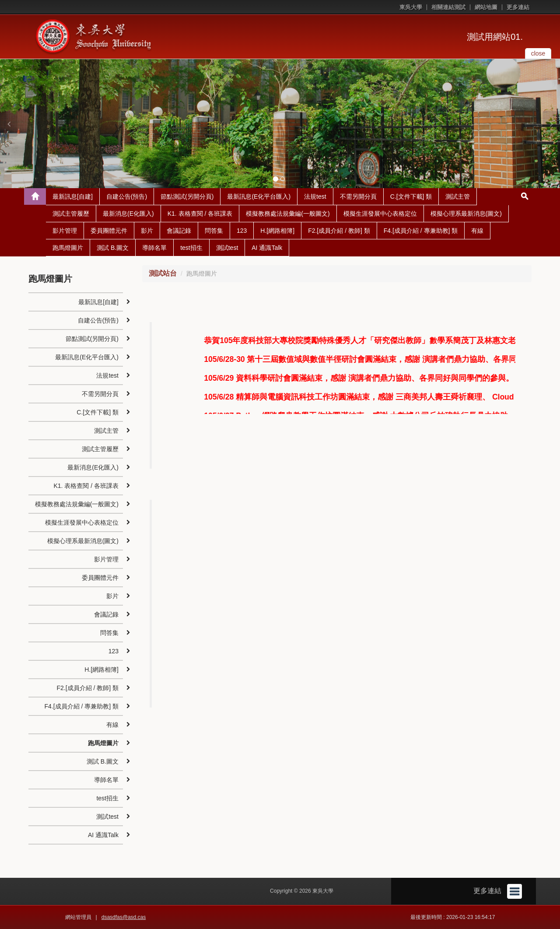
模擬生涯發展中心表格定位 (380, 214)
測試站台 (163, 273)
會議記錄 (179, 231)
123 (242, 231)
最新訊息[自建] (73, 196)
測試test (227, 248)
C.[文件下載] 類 (411, 196)
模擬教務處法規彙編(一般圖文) (288, 214)
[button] (9, 124)
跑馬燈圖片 (68, 248)
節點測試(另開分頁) (187, 196)
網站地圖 (486, 7)
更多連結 (518, 7)
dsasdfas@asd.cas (124, 917)
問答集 (214, 231)
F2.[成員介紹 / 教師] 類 (339, 231)
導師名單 (154, 248)
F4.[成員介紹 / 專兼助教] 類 (421, 231)
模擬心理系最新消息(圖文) (466, 214)
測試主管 (458, 196)
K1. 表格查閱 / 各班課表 (200, 214)
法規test (315, 196)
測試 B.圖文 (113, 248)
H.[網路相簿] (277, 231)
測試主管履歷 (71, 214)
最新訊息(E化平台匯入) (259, 196)
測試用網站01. (495, 37)
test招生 (191, 248)
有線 (477, 231)
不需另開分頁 (358, 196)
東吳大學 (411, 7)
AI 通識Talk (267, 248)
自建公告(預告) (127, 196)
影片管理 (65, 231)
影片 (147, 231)
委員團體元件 (109, 231)
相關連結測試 (448, 7)
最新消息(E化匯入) (128, 214)
